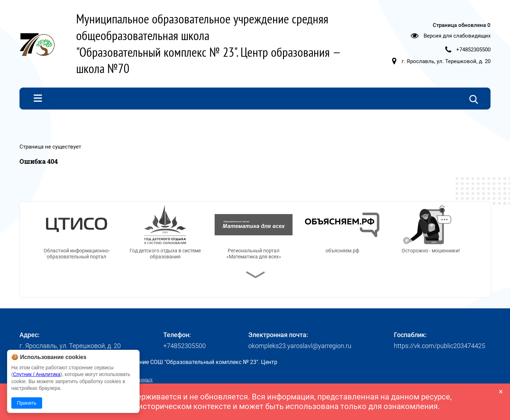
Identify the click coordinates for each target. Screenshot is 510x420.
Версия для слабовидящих (457, 36)
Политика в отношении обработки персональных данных (86, 380)
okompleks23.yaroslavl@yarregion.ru (300, 346)
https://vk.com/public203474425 (440, 346)
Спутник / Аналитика (37, 374)
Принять (27, 403)
